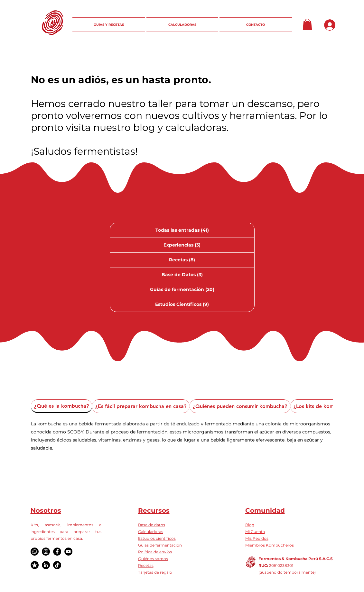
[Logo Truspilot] (35, 565)
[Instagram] (46, 552)
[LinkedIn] (46, 565)
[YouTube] (68, 552)
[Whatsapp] (35, 552)
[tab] (61, 406)
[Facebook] (57, 552)
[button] (307, 24)
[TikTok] (57, 565)
